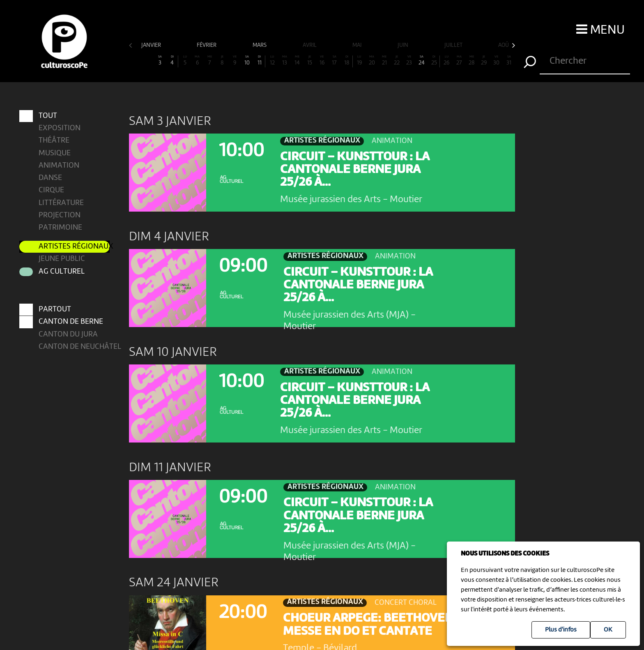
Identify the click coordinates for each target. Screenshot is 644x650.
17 (334, 61)
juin (404, 45)
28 (471, 61)
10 (247, 61)
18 (347, 61)
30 (497, 61)
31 (509, 61)
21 (384, 61)
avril (310, 45)
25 (434, 61)
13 (285, 61)
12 (272, 61)
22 (397, 61)
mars (260, 45)
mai (358, 45)
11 (259, 61)
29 (484, 61)
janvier (152, 45)
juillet (454, 45)
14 (297, 61)
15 (309, 61)
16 (322, 61)
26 (446, 61)
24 (422, 61)
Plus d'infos (561, 630)
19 (359, 61)
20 (372, 61)
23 (409, 61)
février (207, 45)
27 (459, 61)
